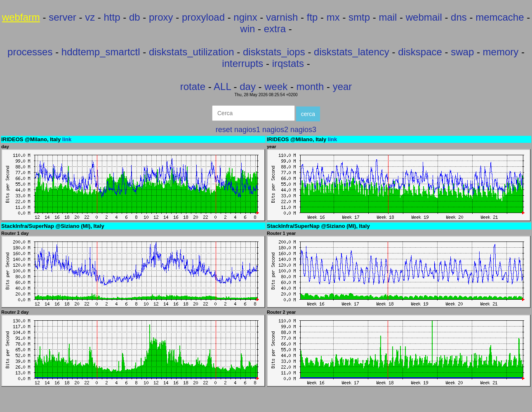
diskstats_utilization (192, 52)
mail (388, 17)
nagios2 (275, 130)
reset (224, 130)
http (112, 17)
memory (501, 52)
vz (90, 17)
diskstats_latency (352, 52)
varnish (282, 17)
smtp (359, 17)
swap (462, 52)
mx (333, 17)
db (135, 17)
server (62, 17)
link (67, 139)
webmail (424, 17)
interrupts (242, 63)
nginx (245, 17)
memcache (500, 17)
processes (30, 52)
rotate (193, 86)
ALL (222, 86)
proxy (161, 17)
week (276, 86)
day (248, 86)
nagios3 (303, 130)
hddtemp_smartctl (101, 52)
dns (459, 17)
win (247, 29)
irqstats (288, 63)
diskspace (420, 52)
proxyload (203, 17)
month (310, 86)
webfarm (21, 17)
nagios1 (247, 130)
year (343, 86)
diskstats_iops (274, 52)
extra (275, 29)
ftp (312, 17)
